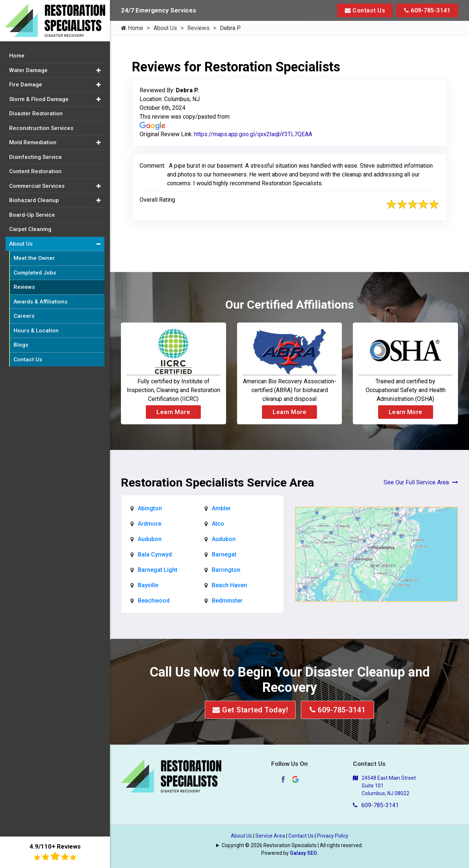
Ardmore (149, 524)
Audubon (150, 539)
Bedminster (227, 601)
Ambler (221, 508)
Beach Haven (229, 585)
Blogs (21, 345)
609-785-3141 (427, 10)
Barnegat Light (158, 570)
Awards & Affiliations (40, 302)
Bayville (148, 585)
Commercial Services (37, 186)
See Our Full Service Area (421, 482)
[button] (99, 70)
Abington (150, 508)
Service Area (270, 836)
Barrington (226, 570)
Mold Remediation (33, 142)
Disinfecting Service (36, 157)
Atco (218, 524)
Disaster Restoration (36, 113)
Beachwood (154, 601)
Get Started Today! (250, 710)
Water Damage (28, 70)
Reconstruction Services (41, 128)
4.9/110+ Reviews (55, 852)
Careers (24, 316)
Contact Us (365, 10)
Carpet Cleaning (30, 229)
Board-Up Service (32, 215)
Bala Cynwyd (155, 554)
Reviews (198, 28)
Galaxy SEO (303, 853)
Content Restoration (35, 171)
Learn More (173, 412)
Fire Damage (26, 85)
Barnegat (224, 554)
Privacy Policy (333, 836)
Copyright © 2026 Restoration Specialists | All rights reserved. (292, 845)
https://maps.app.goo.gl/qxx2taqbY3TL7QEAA (253, 134)
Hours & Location (36, 331)
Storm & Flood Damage (39, 99)
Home (132, 28)
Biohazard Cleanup (34, 200)
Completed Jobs (35, 273)
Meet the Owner (34, 258)
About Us (165, 28)
